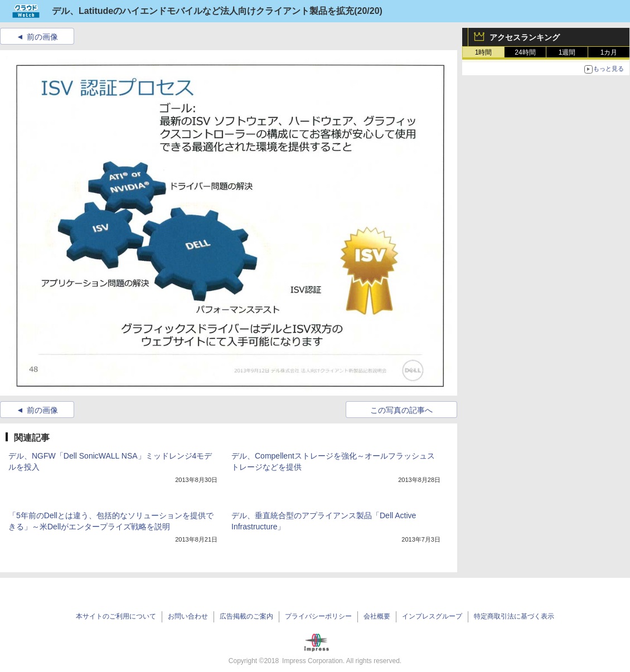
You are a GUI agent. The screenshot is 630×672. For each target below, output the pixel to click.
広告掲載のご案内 (246, 616)
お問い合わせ (188, 616)
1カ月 (609, 52)
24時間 (525, 52)
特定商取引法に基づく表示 (514, 616)
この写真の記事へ (401, 410)
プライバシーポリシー (318, 616)
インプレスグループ (432, 616)
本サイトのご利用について (116, 616)
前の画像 (42, 37)
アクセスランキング (525, 37)
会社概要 (377, 616)
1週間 (567, 52)
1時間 (484, 52)
